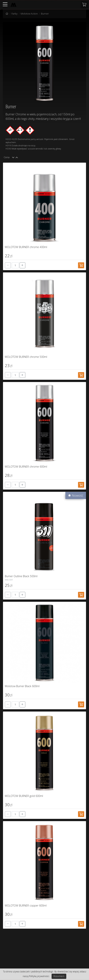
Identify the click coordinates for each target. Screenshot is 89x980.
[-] (8, 265)
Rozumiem (59, 976)
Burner (45, 14)
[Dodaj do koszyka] (81, 265)
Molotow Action (29, 14)
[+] (23, 265)
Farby (15, 14)
